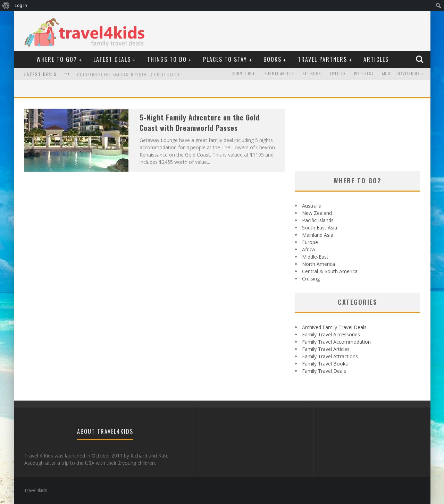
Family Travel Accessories (331, 334)
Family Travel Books (325, 364)
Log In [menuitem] (21, 5)
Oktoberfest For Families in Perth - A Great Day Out (130, 75)
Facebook (312, 74)
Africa (308, 249)
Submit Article (279, 74)
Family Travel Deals (324, 371)
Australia (312, 206)
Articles (376, 59)
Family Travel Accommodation (336, 342)
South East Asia (320, 228)
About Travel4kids (401, 74)
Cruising (311, 279)
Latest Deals (112, 59)
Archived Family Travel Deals (334, 327)
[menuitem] (6, 6)
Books (273, 59)
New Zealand (317, 213)
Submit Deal (244, 74)
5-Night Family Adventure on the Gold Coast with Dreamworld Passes (200, 123)
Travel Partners (322, 59)
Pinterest (364, 74)
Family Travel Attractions (330, 356)
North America (319, 264)
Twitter (338, 74)
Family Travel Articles (326, 349)
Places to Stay (225, 59)
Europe (310, 242)
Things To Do (167, 59)
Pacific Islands (318, 220)
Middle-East (315, 257)
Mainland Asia (318, 235)
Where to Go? (57, 59)
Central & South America (330, 271)
